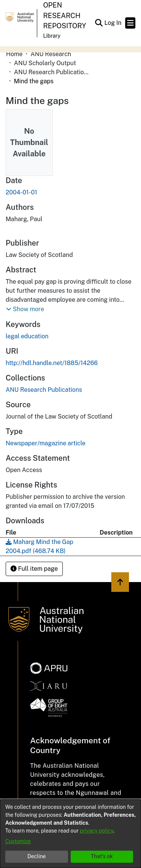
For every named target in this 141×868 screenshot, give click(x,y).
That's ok (102, 856)
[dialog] (70, 834)
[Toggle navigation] (130, 23)
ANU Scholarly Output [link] (45, 63)
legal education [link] (27, 336)
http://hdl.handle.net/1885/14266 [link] (52, 363)
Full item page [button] (34, 569)
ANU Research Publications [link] (52, 72)
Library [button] (52, 36)
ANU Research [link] (51, 54)
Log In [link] (113, 23)
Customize (18, 841)
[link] (44, 390)
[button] (99, 23)
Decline (37, 856)
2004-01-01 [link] (21, 192)
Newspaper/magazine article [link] (45, 443)
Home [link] (14, 54)
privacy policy (97, 831)
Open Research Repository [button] (65, 15)
